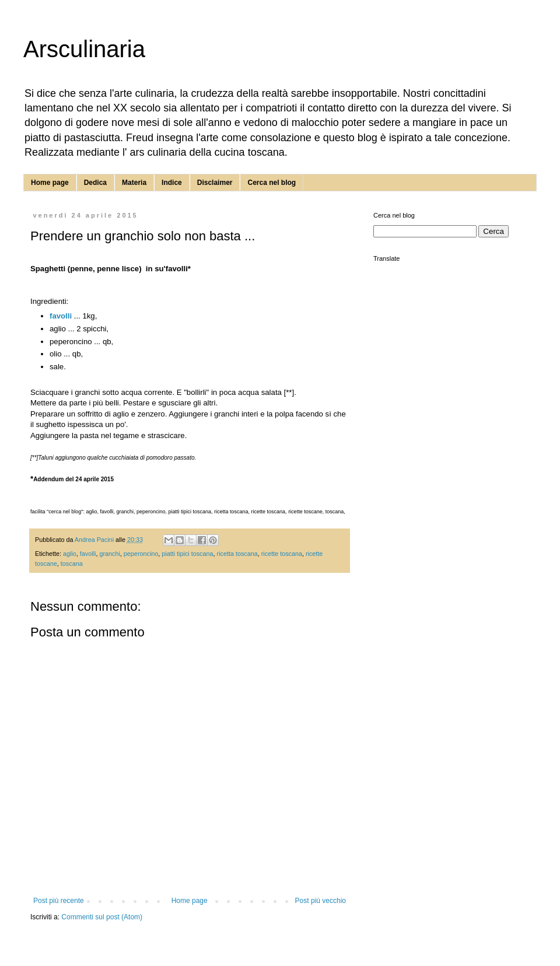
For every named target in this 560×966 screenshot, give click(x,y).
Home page (50, 183)
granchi (109, 554)
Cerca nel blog (272, 183)
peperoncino (141, 554)
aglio (70, 554)
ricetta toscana (237, 554)
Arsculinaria (84, 49)
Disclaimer (215, 183)
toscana (72, 563)
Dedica (95, 183)
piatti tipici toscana (187, 554)
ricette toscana (282, 554)
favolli (61, 316)
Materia (134, 183)
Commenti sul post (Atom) (102, 917)
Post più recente (59, 901)
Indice (172, 183)
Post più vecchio (321, 901)
